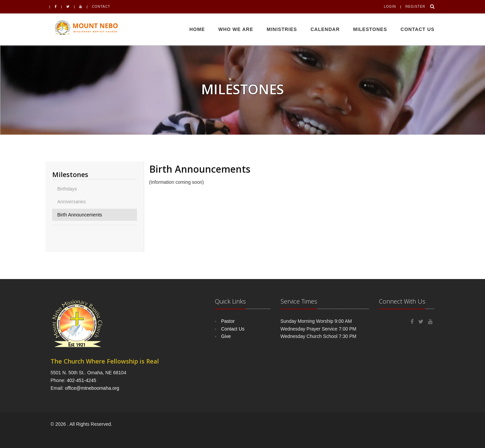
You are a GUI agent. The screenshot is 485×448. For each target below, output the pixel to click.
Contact (101, 7)
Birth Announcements (80, 215)
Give (226, 336)
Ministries (282, 29)
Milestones (370, 29)
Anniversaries (72, 202)
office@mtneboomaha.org (92, 388)
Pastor (228, 321)
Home (197, 29)
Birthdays (67, 189)
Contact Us (417, 29)
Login (390, 7)
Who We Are (236, 29)
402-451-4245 (81, 380)
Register (415, 7)
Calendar (325, 29)
